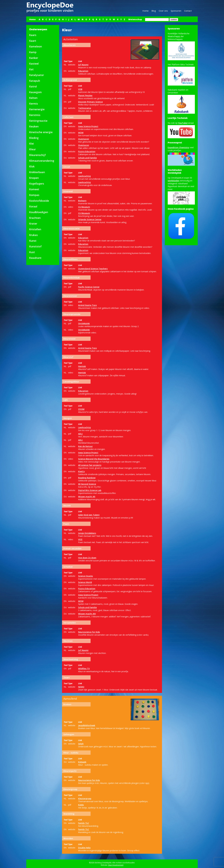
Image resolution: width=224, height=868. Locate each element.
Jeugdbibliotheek (87, 725)
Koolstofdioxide (39, 201)
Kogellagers (37, 184)
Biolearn (82, 201)
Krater (33, 224)
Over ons (163, 11)
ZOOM (81, 409)
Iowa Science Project (88, 126)
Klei (31, 144)
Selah (81, 744)
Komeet (34, 189)
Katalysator (36, 75)
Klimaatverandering (42, 161)
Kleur (32, 149)
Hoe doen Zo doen (87, 558)
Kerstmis (35, 115)
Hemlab (82, 366)
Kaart (33, 41)
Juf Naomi (83, 65)
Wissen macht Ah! (87, 614)
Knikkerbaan (37, 172)
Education (83, 71)
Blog (154, 11)
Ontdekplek (84, 323)
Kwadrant (35, 258)
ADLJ (80, 434)
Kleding (34, 138)
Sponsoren (176, 11)
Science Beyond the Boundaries (94, 459)
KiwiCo (81, 471)
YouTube (183, 123)
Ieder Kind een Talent (89, 515)
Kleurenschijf (37, 155)
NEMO (81, 687)
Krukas (33, 235)
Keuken (34, 126)
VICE (80, 539)
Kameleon (35, 46)
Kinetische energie (41, 132)
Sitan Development (116, 865)
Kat (31, 69)
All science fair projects (90, 465)
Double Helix (84, 848)
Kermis (33, 104)
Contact (188, 11)
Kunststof (35, 246)
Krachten (35, 218)
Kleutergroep (85, 799)
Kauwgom (35, 92)
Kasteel (34, 64)
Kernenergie (37, 109)
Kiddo (81, 805)
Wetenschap (135, 19)
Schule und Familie (87, 158)
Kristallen (35, 229)
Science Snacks (85, 576)
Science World (85, 582)
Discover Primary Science (90, 102)
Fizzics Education (87, 151)
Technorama (85, 108)
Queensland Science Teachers (93, 269)
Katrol (33, 86)
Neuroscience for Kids (89, 632)
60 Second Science (87, 484)
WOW (81, 133)
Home (145, 11)
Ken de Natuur (85, 446)
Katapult (35, 81)
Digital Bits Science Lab (90, 490)
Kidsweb (82, 762)
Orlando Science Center (90, 219)
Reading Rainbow (87, 478)
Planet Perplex (85, 95)
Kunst (33, 241)
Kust (32, 252)
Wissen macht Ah (87, 497)
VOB (80, 89)
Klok (32, 166)
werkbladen (173, 181)
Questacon (84, 139)
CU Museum (84, 207)
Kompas (34, 195)
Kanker (34, 58)
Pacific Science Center (89, 287)
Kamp (33, 52)
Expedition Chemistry (178, 147)
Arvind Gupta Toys (87, 305)
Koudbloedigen (39, 212)
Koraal (33, 206)
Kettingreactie (38, 121)
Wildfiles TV (84, 669)
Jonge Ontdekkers (87, 533)
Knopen (34, 178)
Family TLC (84, 823)
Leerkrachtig (84, 176)
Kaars (33, 35)
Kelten (33, 98)
